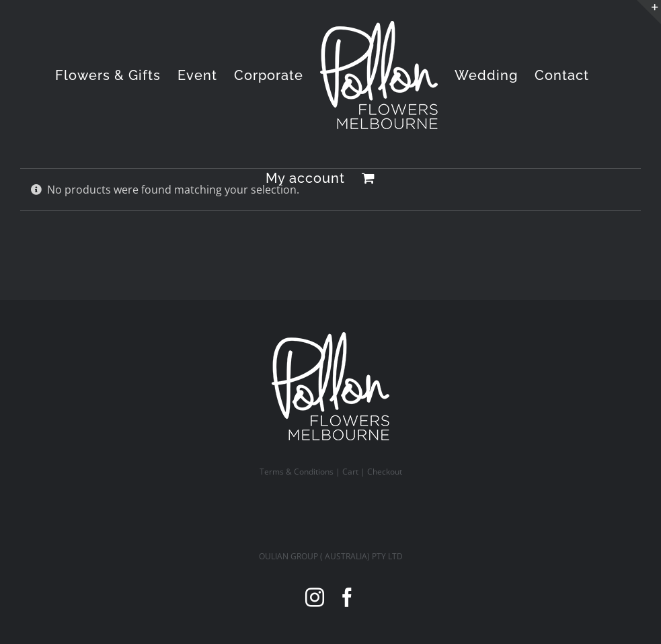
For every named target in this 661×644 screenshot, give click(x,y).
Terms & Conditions (297, 472)
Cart (350, 472)
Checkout (385, 472)
